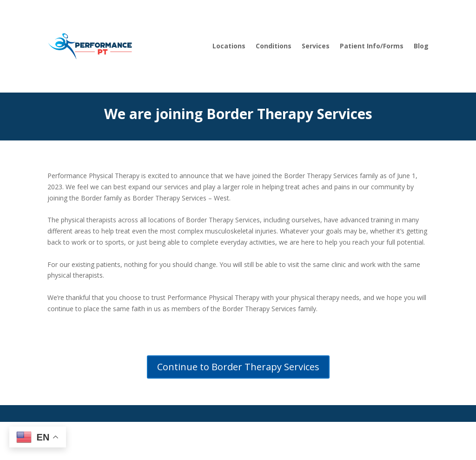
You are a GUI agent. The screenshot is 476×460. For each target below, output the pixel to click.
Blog (421, 46)
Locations (229, 46)
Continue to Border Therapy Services (238, 367)
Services (316, 46)
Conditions (274, 46)
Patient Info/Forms (372, 46)
